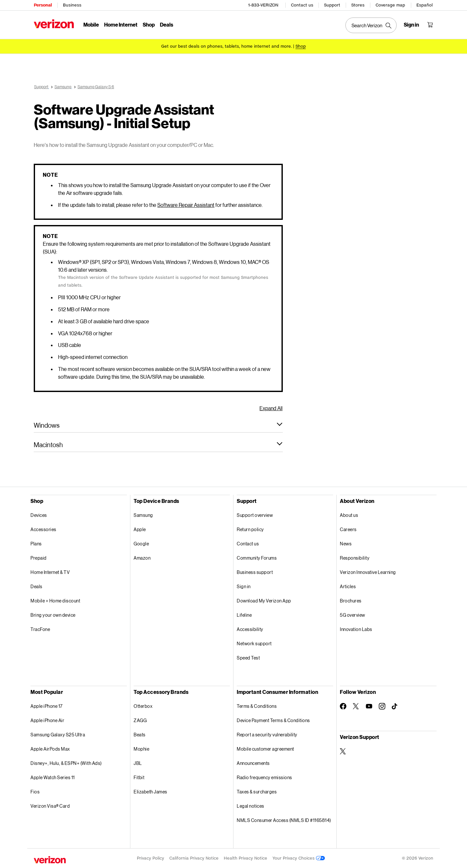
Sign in (244, 586)
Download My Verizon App (264, 601)
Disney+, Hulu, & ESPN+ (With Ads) (66, 763)
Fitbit (139, 777)
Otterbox (143, 706)
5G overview (353, 615)
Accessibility (250, 629)
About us (349, 515)
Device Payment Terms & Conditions (273, 720)
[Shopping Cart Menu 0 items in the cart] (430, 25)
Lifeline (244, 615)
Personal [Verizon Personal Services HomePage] (43, 5)
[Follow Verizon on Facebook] (343, 706)
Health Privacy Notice (245, 858)
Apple (140, 529)
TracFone (40, 629)
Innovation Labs (356, 629)
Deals (36, 586)
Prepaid (39, 558)
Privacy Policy (150, 858)
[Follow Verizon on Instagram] (382, 706)
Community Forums (257, 558)
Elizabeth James (150, 792)
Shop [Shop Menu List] (149, 24)
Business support (255, 572)
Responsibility (355, 558)
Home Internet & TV (50, 572)
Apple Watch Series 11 (53, 777)
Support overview (255, 515)
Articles (348, 586)
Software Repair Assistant (186, 205)
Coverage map (390, 5)
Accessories (43, 529)
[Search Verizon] (371, 25)
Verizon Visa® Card (50, 806)
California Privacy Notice (194, 858)
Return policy (250, 529)
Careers (348, 529)
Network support (254, 643)
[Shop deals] (301, 46)
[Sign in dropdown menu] (411, 25)
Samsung (143, 515)
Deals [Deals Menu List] (167, 24)
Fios (35, 792)
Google (141, 544)
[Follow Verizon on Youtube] (369, 706)
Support (332, 5)
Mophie (141, 749)
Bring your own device (53, 615)
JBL (138, 763)
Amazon (142, 558)
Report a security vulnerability (267, 735)
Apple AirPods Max (50, 749)
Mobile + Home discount (55, 601)
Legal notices (251, 806)
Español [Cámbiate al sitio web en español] (425, 5)
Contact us (302, 5)
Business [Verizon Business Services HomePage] (72, 5)
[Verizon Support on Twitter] (343, 751)
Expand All (271, 408)
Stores (358, 5)
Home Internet (121, 24)
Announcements (253, 763)
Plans (36, 544)
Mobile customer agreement (265, 749)
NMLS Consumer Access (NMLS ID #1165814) (284, 820)
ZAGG (140, 720)
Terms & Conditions (257, 706)
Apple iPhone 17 (47, 706)
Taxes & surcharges (257, 792)
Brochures (351, 601)
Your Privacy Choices (299, 858)
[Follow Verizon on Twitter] (356, 706)
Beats (140, 735)
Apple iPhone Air (47, 720)
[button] (158, 425)
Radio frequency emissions (264, 777)
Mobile (91, 24)
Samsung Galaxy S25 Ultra (58, 735)
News (346, 544)
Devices (39, 515)
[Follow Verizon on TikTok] (395, 707)
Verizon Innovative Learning (368, 572)
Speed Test (248, 658)
